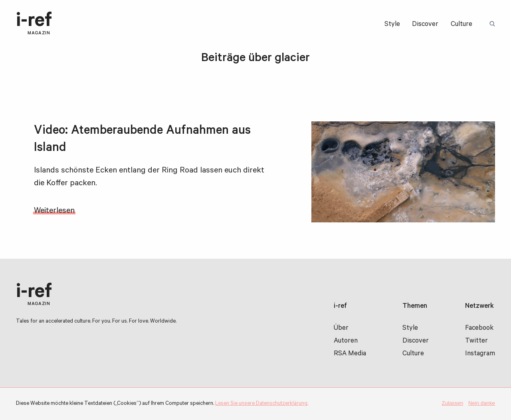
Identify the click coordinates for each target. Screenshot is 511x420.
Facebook (479, 329)
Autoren (346, 342)
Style (392, 25)
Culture (461, 25)
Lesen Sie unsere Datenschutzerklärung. (262, 404)
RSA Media (350, 354)
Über (341, 329)
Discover (425, 25)
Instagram (480, 354)
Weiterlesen (54, 211)
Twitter (476, 342)
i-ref (34, 24)
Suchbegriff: (494, 24)
